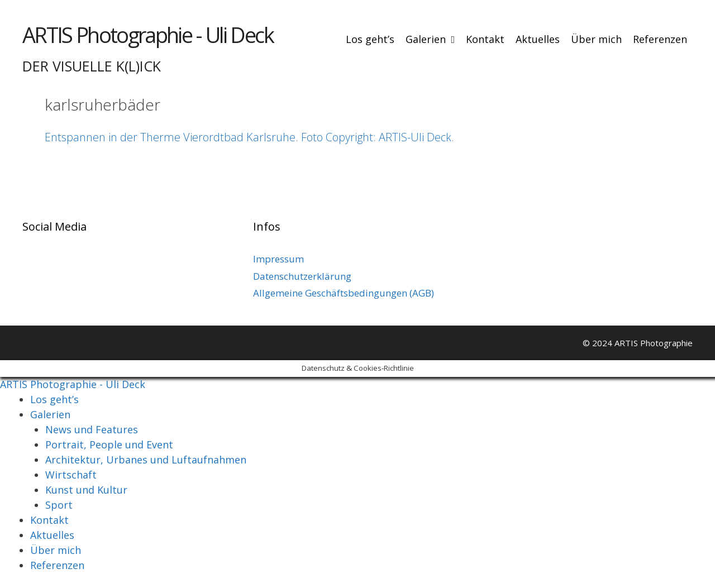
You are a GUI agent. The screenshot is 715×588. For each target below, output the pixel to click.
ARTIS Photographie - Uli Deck (148, 35)
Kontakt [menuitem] (49, 520)
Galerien (433, 39)
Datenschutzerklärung (302, 276)
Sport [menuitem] (59, 505)
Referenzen (660, 39)
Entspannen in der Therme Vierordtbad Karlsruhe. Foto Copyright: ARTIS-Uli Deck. (249, 137)
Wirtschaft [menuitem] (71, 475)
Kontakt (485, 39)
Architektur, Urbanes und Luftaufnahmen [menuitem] (146, 460)
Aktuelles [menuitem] (52, 535)
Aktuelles (538, 39)
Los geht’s (370, 39)
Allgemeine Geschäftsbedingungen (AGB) (344, 293)
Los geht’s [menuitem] (54, 399)
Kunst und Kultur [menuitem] (86, 490)
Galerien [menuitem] (50, 414)
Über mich (596, 39)
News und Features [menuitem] (92, 429)
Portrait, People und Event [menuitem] (109, 444)
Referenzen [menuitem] (57, 565)
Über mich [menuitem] (56, 550)
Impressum (278, 259)
